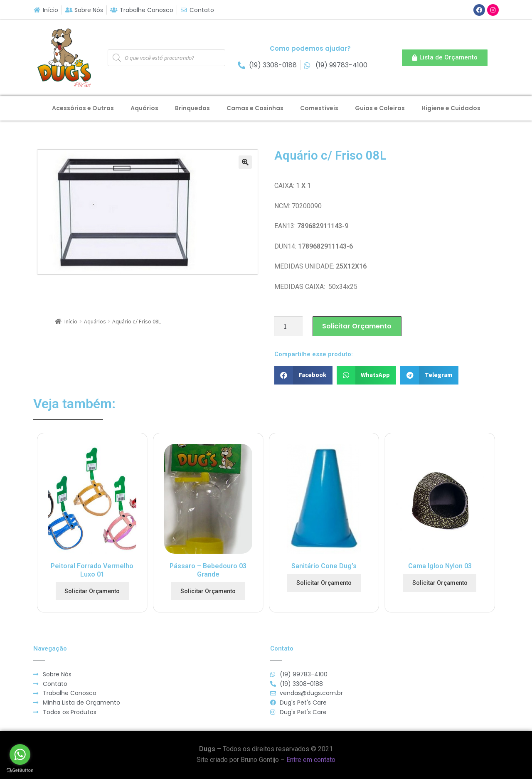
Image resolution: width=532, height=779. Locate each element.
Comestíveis (319, 108)
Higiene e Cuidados (451, 108)
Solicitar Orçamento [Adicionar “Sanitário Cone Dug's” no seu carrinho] (324, 583)
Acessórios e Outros (83, 108)
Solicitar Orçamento (357, 326)
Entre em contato (311, 760)
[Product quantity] (288, 326)
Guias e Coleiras (380, 108)
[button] (445, 58)
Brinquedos (192, 108)
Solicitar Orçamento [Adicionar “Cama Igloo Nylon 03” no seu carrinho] (440, 583)
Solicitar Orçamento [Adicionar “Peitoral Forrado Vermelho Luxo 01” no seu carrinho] (92, 591)
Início (71, 321)
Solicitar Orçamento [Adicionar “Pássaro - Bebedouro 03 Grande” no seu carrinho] (208, 591)
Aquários (144, 108)
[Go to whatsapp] (20, 754)
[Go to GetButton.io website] (20, 770)
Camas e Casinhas (255, 108)
